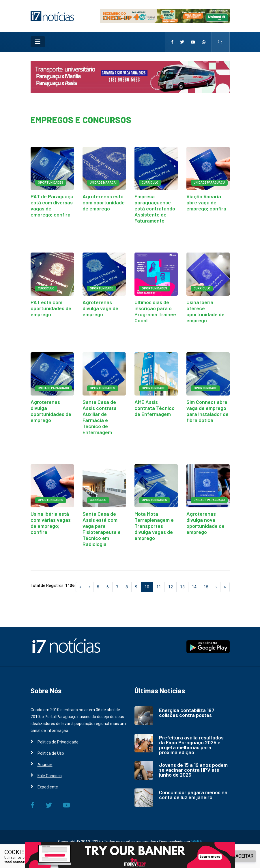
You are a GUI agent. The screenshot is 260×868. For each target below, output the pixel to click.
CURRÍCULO (150, 183)
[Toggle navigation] (38, 42)
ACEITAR (244, 856)
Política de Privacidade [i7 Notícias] (58, 742)
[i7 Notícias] (52, 16)
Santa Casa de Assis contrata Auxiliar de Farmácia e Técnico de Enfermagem (100, 417)
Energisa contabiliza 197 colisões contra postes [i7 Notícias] (187, 712)
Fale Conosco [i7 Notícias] (50, 776)
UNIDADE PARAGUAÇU (209, 183)
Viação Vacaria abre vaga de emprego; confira (206, 202)
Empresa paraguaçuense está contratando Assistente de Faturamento (155, 208)
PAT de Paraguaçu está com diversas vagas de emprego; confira (52, 205)
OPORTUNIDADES (50, 183)
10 (149, 587)
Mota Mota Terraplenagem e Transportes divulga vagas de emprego (154, 526)
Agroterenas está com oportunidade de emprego (104, 202)
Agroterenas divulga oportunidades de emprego (51, 411)
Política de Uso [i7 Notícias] (51, 753)
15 (206, 587)
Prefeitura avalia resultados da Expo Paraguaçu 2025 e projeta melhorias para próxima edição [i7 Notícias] (191, 745)
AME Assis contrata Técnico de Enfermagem (155, 408)
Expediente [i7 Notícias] (48, 787)
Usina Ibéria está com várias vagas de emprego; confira (51, 523)
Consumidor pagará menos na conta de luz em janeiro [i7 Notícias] (193, 795)
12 (171, 587)
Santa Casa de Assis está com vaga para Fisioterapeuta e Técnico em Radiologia (102, 529)
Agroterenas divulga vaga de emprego (100, 308)
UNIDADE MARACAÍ (103, 183)
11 (159, 587)
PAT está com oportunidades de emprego (51, 308)
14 (194, 587)
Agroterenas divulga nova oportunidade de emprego (205, 523)
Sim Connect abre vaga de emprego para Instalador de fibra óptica (207, 411)
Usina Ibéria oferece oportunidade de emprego (205, 311)
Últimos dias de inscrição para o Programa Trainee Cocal (155, 311)
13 (182, 587)
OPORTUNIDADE (101, 288)
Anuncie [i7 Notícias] (45, 765)
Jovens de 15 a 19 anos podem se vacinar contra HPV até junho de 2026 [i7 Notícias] (193, 770)
